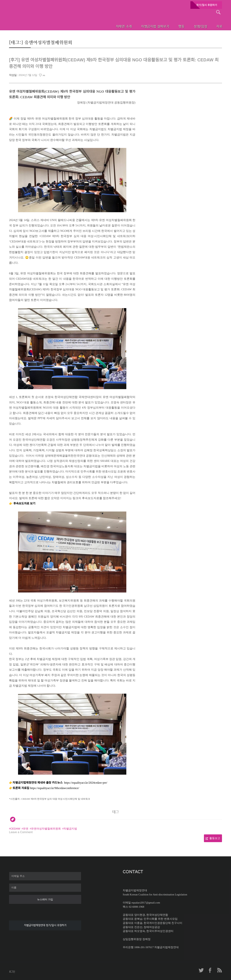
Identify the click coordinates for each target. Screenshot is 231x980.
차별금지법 (70, 829)
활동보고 (215, 838)
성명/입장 (194, 26)
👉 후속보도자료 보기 (22, 503)
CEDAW (15, 829)
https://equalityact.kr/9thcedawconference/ (55, 788)
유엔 (26, 829)
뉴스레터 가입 (45, 899)
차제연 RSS (219, 970)
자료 (215, 26)
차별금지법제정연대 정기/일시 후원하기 (45, 925)
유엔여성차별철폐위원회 (46, 829)
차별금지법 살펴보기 (146, 26)
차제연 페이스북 (210, 970)
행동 (173, 26)
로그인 (12, 972)
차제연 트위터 (201, 970)
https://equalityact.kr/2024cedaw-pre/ (86, 783)
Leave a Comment (21, 832)
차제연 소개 (113, 26)
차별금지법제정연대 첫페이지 (33, 22)
